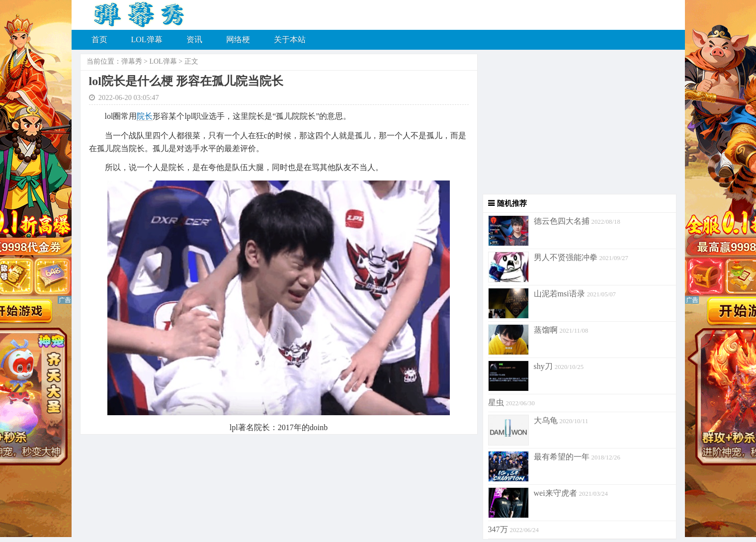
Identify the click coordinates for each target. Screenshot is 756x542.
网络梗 (238, 40)
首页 (99, 40)
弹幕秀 (132, 61)
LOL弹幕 (147, 40)
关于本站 (290, 40)
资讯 (194, 40)
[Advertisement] (577, 124)
